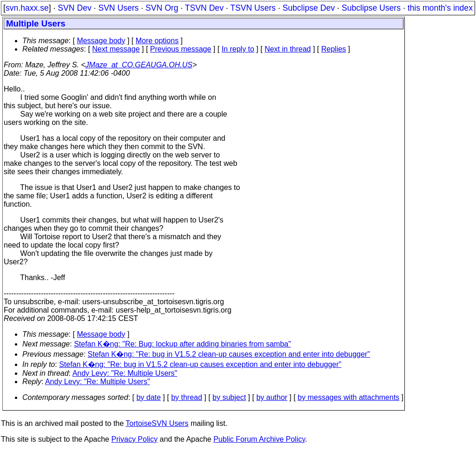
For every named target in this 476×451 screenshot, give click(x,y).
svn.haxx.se (27, 8)
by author (272, 397)
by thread (187, 397)
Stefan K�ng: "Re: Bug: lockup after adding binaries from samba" (182, 344)
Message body (101, 41)
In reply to (238, 49)
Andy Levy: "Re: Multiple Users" (125, 373)
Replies (334, 49)
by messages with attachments (348, 397)
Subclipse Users (371, 8)
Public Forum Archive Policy (259, 439)
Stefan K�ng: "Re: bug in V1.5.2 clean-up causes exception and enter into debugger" (229, 354)
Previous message (181, 49)
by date (148, 397)
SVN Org (162, 8)
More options (157, 41)
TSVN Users (253, 8)
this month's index (440, 8)
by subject (229, 397)
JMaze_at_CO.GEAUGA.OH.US (139, 65)
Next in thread (288, 49)
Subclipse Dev (309, 8)
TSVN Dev (204, 8)
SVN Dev (74, 8)
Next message (116, 49)
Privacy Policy (134, 439)
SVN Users (118, 8)
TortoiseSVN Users (157, 423)
